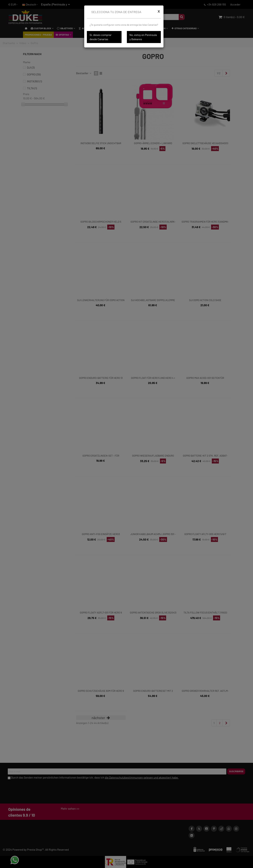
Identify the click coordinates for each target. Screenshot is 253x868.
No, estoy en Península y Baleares (143, 37)
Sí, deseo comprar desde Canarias (100, 37)
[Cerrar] (159, 11)
